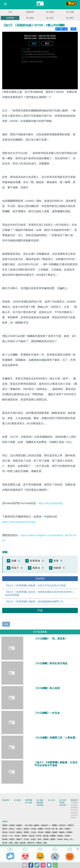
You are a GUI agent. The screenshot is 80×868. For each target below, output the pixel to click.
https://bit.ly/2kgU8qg (51, 503)
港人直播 (70, 12)
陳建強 (62, 832)
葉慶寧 (55, 832)
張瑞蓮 (12, 825)
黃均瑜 (39, 836)
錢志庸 (46, 836)
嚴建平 (19, 839)
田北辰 (12, 832)
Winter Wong (63, 839)
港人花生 (50, 18)
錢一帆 (55, 829)
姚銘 (16, 843)
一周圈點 (54, 825)
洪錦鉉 (67, 836)
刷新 (34, 43)
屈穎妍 (5, 825)
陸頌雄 (5, 839)
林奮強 (39, 843)
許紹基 (33, 829)
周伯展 (41, 832)
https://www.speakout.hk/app (19, 522)
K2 (71, 839)
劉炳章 (71, 825)
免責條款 (74, 805)
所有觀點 (40, 805)
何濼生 (19, 829)
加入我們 (74, 810)
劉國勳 (53, 836)
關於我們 (74, 800)
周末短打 (63, 825)
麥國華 (41, 829)
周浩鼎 (5, 832)
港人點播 (50, 12)
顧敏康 (19, 825)
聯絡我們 (74, 813)
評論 (6, 624)
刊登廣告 (74, 815)
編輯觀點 (40, 803)
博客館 (62, 803)
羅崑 (11, 843)
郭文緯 (48, 829)
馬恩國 (69, 832)
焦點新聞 (30, 12)
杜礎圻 (33, 839)
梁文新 (5, 843)
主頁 (10, 12)
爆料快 (73, 818)
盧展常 (53, 839)
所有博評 (63, 805)
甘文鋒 (26, 839)
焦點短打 (45, 825)
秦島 (61, 829)
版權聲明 (74, 808)
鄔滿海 (19, 832)
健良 (40, 839)
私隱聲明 (74, 803)
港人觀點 (30, 18)
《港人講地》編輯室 (31, 825)
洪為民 (17, 836)
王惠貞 (33, 832)
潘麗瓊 (48, 832)
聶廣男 (46, 839)
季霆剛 (26, 832)
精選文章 (31, 843)
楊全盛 (32, 836)
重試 (47, 43)
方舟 (11, 836)
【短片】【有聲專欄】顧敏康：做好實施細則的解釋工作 (34, 602)
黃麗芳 (12, 839)
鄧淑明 (24, 836)
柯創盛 (60, 836)
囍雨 (45, 843)
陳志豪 (23, 843)
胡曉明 (67, 829)
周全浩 (5, 836)
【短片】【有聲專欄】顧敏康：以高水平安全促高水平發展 (35, 585)
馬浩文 (12, 829)
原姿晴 (26, 829)
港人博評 (70, 18)
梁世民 (5, 829)
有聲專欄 (10, 18)
